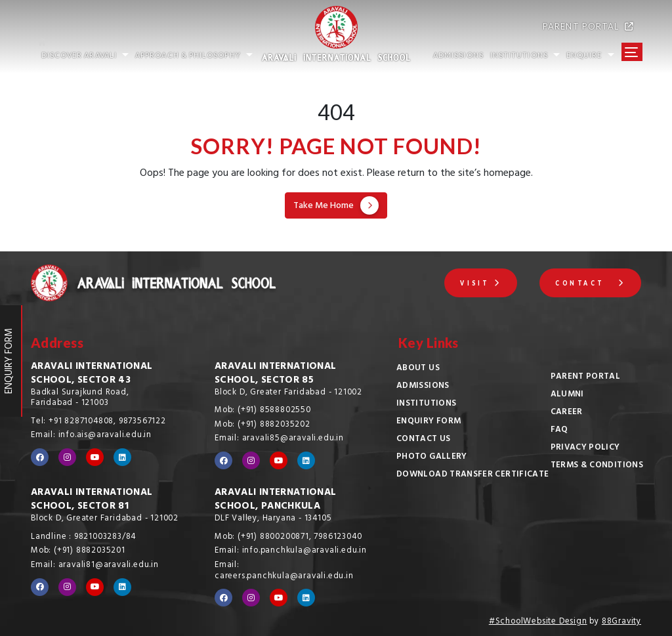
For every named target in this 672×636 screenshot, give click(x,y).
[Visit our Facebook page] (40, 457)
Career (567, 413)
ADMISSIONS (458, 55)
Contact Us (424, 440)
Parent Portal (586, 377)
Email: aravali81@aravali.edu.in (95, 566)
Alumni (567, 395)
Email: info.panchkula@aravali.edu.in (291, 551)
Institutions (426, 404)
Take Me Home (336, 206)
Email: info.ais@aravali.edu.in (91, 436)
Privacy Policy (585, 448)
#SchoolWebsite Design (538, 622)
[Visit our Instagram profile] (67, 457)
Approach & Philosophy (194, 55)
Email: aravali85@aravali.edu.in (279, 439)
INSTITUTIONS (525, 55)
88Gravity (621, 622)
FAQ (559, 431)
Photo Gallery (432, 457)
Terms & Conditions (597, 466)
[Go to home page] (140, 37)
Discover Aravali (85, 55)
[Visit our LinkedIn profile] (122, 457)
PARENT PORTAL (588, 26)
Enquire (590, 55)
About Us (418, 369)
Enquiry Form (429, 422)
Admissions (423, 387)
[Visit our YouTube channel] (95, 457)
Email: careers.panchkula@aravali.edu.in (284, 571)
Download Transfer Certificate (472, 475)
